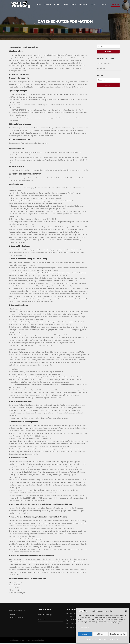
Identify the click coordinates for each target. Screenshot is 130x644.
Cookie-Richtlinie (91, 639)
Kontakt (93, 4)
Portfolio (57, 4)
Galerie (74, 4)
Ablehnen (101, 634)
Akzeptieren (85, 634)
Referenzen (83, 4)
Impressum (115, 639)
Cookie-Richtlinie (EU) (16, 618)
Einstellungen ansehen (118, 634)
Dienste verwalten (84, 628)
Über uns (48, 4)
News (66, 4)
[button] (126, 611)
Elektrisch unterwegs (104, 64)
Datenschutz (115, 4)
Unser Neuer (101, 69)
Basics (39, 4)
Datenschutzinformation (104, 639)
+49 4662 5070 (75, 621)
